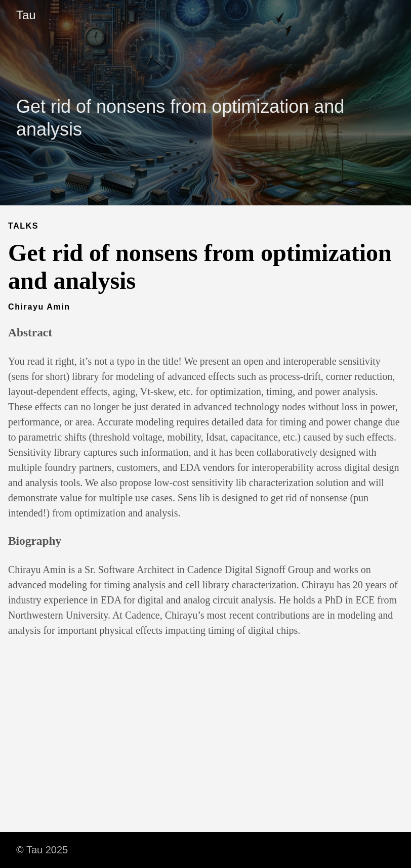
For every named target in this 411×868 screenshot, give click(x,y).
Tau (26, 15)
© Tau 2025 (42, 850)
